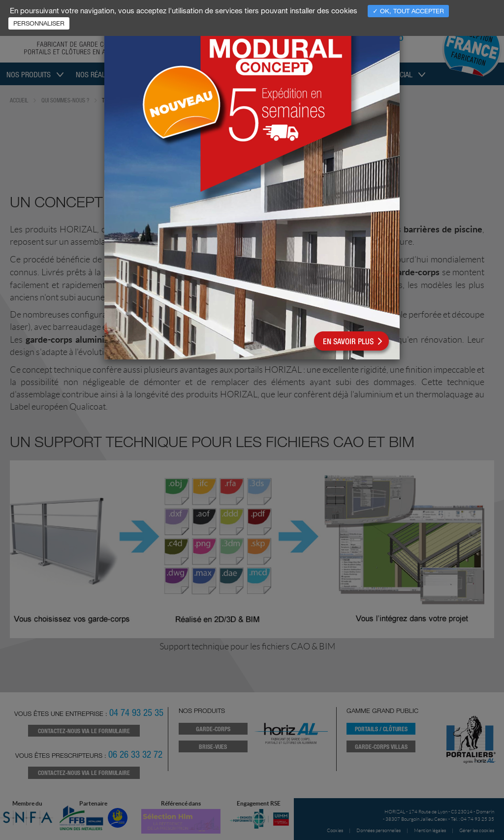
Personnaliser (39, 23)
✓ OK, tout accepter (408, 11)
